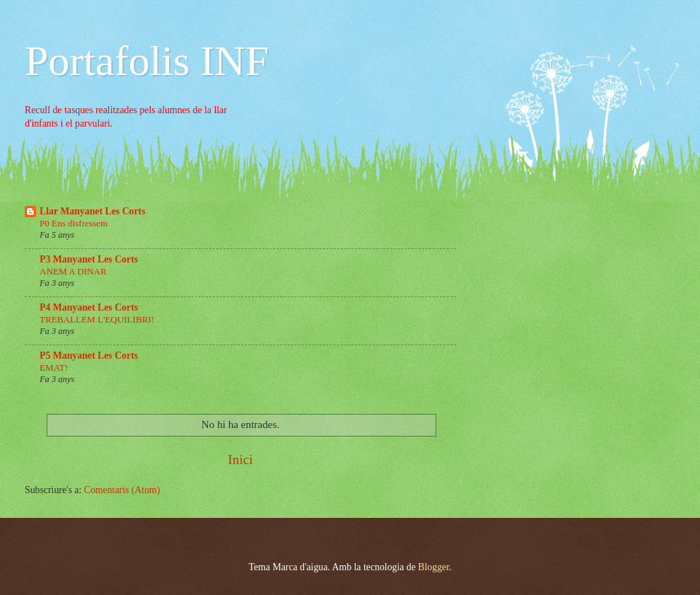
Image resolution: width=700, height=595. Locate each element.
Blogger (433, 567)
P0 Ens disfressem (74, 223)
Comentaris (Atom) (122, 490)
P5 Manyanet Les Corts (89, 356)
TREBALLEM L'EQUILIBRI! (97, 319)
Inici (240, 460)
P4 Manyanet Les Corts (89, 307)
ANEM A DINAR (73, 271)
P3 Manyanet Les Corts (89, 259)
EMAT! (54, 368)
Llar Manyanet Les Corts (93, 211)
